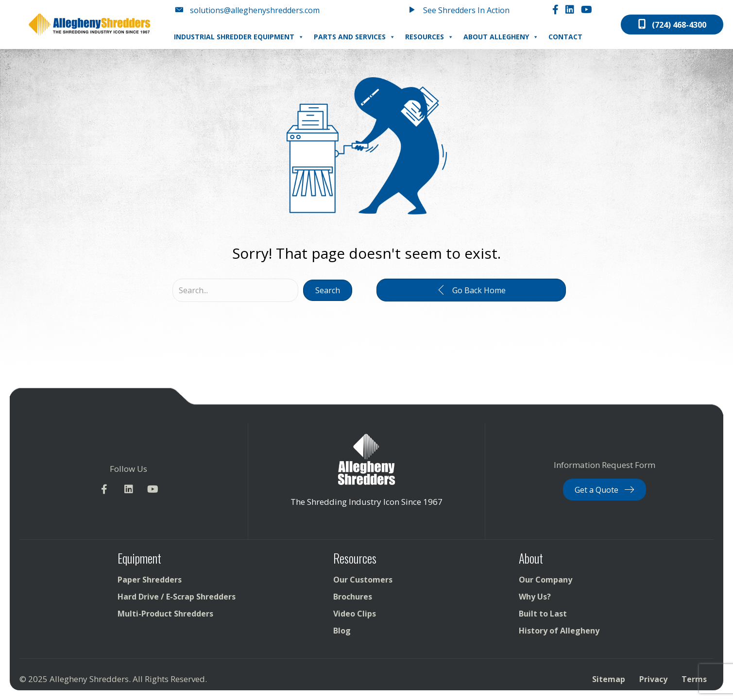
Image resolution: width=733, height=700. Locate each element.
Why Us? (535, 597)
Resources (429, 37)
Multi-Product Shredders (165, 614)
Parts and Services (355, 37)
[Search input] (235, 290)
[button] (328, 290)
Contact (565, 37)
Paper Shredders (150, 580)
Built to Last (543, 614)
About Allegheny (501, 37)
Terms (694, 679)
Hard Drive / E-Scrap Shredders (177, 597)
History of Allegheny (559, 631)
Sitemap (609, 679)
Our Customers (363, 580)
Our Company (545, 580)
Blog (342, 631)
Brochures (353, 597)
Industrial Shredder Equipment (239, 37)
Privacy (653, 679)
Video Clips (355, 614)
